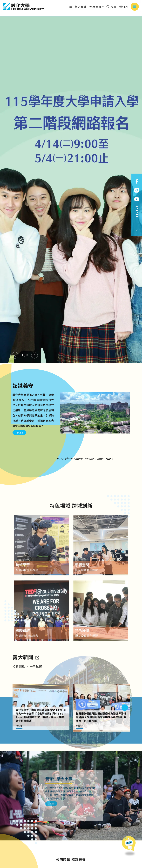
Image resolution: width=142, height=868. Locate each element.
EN (124, 7)
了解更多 (19, 433)
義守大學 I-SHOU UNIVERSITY (24, 7)
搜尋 (112, 7)
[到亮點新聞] (37, 667)
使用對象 (97, 7)
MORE (19, 736)
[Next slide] (34, 355)
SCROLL (137, 218)
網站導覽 (81, 7)
